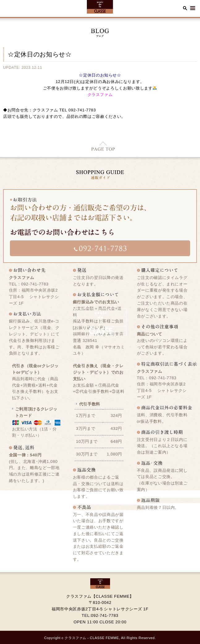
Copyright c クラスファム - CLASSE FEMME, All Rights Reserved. (100, 638)
